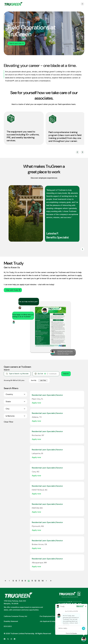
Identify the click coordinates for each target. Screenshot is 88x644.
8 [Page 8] (22, 581)
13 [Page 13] (39, 581)
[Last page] (51, 581)
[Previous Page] (10, 581)
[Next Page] (47, 581)
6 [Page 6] (16, 581)
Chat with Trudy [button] (13, 290)
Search (66, 374)
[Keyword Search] (19, 374)
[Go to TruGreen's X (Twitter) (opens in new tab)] (8, 639)
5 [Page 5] (13, 581)
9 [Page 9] (25, 581)
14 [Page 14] (43, 581)
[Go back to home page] (13, 4)
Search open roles (16, 43)
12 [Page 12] (35, 581)
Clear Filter (9, 422)
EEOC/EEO (8, 626)
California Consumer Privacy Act (15, 616)
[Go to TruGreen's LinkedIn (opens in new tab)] (15, 639)
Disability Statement (11, 621)
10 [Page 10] (29, 581)
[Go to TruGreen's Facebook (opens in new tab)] (5, 639)
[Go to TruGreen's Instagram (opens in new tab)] (11, 639)
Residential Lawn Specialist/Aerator (47, 395)
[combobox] (40, 374)
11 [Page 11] (32, 581)
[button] (45, 374)
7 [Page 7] (19, 581)
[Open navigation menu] (82, 4)
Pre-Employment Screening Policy (52, 616)
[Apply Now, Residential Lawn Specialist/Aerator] (37, 403)
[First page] (5, 581)
